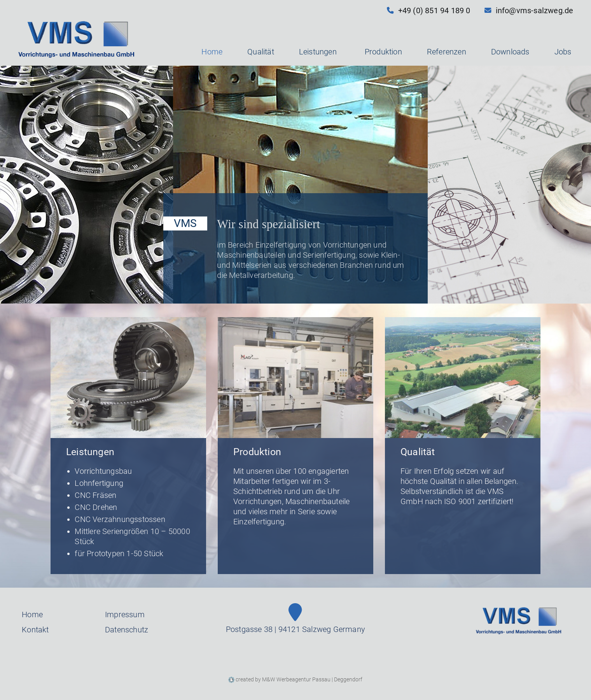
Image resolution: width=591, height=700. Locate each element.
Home (212, 52)
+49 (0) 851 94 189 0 (429, 10)
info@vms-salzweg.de (529, 10)
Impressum (125, 615)
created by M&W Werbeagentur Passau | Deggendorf (295, 679)
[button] (338, 52)
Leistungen (319, 52)
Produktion (383, 52)
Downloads (510, 52)
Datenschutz (127, 630)
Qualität (261, 52)
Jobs (563, 52)
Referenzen (447, 52)
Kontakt (35, 630)
